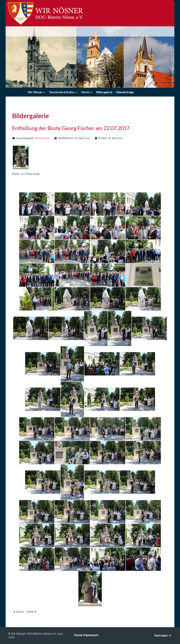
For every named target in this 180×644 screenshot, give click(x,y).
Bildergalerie (42, 138)
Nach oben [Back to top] (163, 635)
